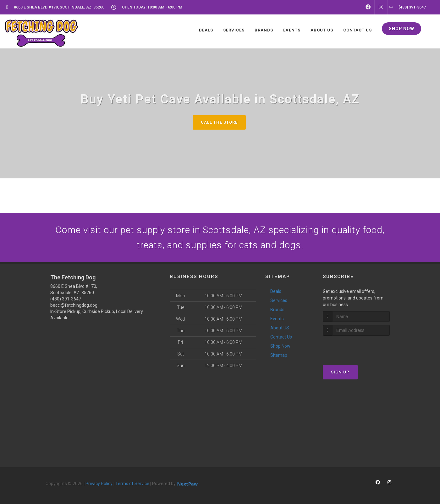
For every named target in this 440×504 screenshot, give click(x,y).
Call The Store (219, 122)
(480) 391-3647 (66, 299)
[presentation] (356, 347)
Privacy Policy (99, 484)
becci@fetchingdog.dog (74, 305)
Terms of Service (132, 484)
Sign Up (340, 372)
